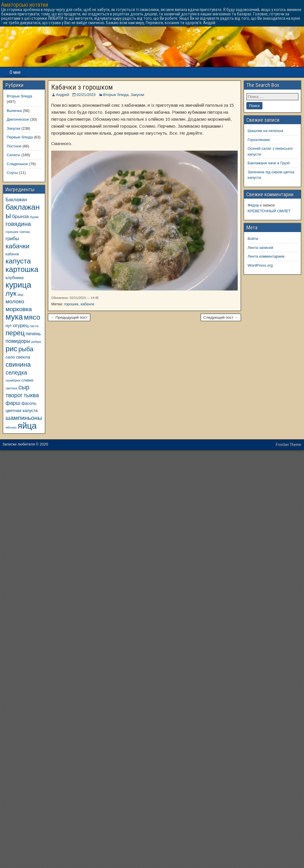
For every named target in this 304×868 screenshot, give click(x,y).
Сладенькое (17, 164)
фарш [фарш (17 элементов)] (13, 403)
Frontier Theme (288, 445)
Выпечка (14, 111)
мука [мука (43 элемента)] (14, 317)
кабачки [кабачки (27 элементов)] (17, 246)
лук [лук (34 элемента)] (11, 293)
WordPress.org (260, 265)
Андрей (62, 95)
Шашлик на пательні (265, 131)
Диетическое (18, 119)
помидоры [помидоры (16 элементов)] (18, 341)
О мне (15, 72)
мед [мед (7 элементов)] (20, 295)
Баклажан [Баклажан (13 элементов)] (16, 199)
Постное (14, 146)
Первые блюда (20, 137)
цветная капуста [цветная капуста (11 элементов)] (22, 411)
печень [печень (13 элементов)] (33, 334)
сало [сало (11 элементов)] (10, 357)
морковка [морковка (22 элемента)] (19, 309)
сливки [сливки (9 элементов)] (27, 380)
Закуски (137, 95)
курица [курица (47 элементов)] (18, 285)
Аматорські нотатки (25, 5)
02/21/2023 (86, 95)
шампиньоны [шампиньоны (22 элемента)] (24, 418)
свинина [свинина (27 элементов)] (18, 364)
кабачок (87, 304)
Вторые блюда (116, 95)
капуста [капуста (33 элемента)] (18, 261)
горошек (71, 304)
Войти (253, 239)
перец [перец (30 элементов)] (15, 333)
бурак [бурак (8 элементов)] (34, 217)
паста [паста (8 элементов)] (34, 326)
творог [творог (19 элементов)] (14, 395)
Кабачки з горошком (82, 87)
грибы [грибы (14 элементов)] (12, 239)
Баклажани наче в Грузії (269, 163)
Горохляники (259, 140)
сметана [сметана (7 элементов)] (11, 388)
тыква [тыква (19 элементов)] (31, 395)
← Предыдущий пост (69, 317)
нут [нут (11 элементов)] (9, 326)
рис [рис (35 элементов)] (11, 349)
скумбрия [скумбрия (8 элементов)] (13, 380)
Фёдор (253, 205)
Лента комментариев (266, 256)
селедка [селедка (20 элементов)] (16, 372)
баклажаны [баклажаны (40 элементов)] (23, 211)
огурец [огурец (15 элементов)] (21, 325)
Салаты (14, 155)
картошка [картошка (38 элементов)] (22, 269)
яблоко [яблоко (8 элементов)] (11, 427)
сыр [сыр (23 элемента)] (24, 387)
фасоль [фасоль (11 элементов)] (29, 403)
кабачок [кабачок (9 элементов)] (12, 254)
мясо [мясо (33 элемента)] (32, 317)
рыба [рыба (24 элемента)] (26, 349)
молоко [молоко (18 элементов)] (15, 301)
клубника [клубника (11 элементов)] (15, 278)
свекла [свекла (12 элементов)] (23, 357)
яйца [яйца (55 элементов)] (27, 426)
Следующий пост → (221, 317)
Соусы (12, 173)
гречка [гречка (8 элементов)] (25, 232)
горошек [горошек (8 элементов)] (12, 232)
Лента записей (260, 248)
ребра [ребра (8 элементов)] (36, 342)
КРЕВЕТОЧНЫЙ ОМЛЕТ (269, 211)
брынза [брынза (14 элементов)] (21, 216)
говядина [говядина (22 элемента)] (18, 224)
